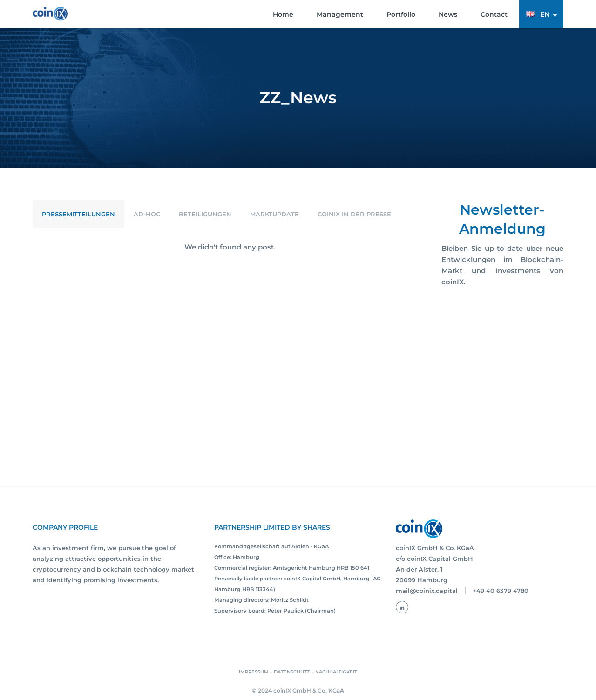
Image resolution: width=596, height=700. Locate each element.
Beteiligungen (205, 214)
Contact (494, 14)
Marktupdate (274, 214)
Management (340, 14)
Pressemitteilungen (78, 214)
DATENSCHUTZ (292, 672)
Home (283, 14)
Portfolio (401, 14)
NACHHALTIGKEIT (336, 672)
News (448, 14)
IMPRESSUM (254, 672)
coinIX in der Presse (354, 214)
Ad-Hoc (147, 214)
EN (545, 14)
